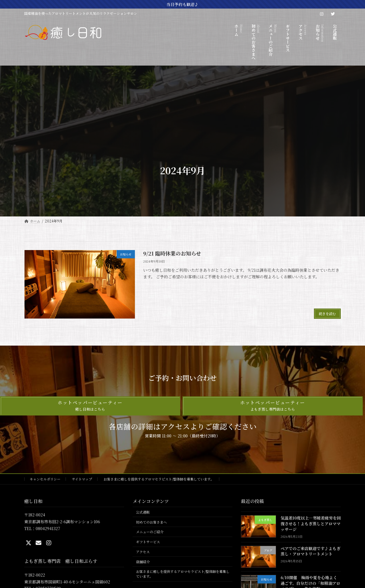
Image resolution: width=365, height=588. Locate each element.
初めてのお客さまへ (151, 522)
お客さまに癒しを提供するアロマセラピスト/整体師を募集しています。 (159, 479)
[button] (90, 406)
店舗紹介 (143, 562)
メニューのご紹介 (150, 532)
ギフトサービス (148, 542)
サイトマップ (82, 479)
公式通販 (143, 512)
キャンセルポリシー (45, 479)
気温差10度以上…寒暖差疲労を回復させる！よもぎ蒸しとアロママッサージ (311, 524)
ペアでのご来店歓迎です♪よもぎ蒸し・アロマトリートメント (311, 551)
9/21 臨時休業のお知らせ (172, 253)
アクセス (143, 552)
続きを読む (327, 314)
